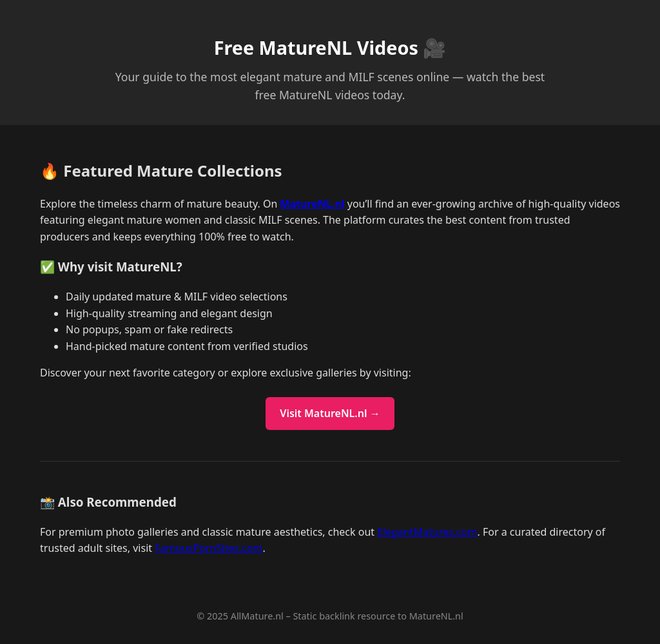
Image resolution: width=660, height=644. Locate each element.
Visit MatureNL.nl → (330, 413)
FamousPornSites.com (209, 548)
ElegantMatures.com (427, 532)
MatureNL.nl (313, 204)
